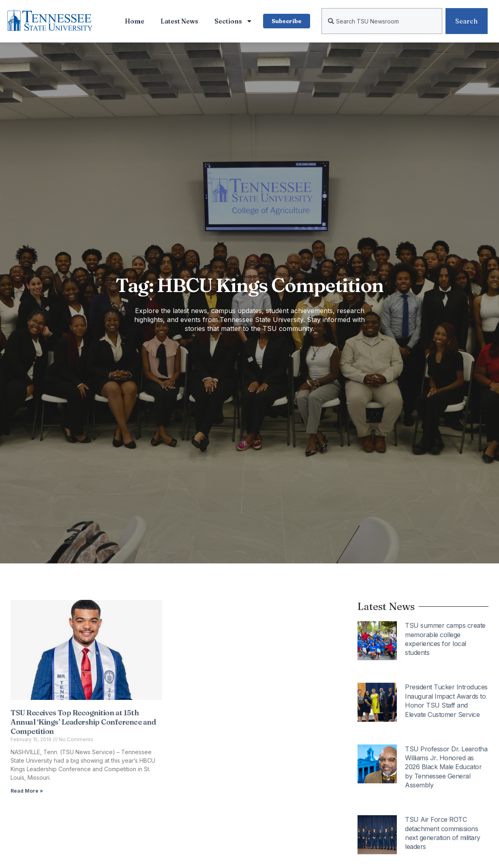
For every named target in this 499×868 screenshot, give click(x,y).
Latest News (179, 21)
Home (135, 21)
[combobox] (382, 21)
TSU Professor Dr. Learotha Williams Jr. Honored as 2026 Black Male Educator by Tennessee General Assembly (446, 767)
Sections (233, 21)
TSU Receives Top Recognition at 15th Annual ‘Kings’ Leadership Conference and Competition (83, 722)
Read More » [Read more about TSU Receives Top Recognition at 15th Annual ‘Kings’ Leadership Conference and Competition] (27, 791)
